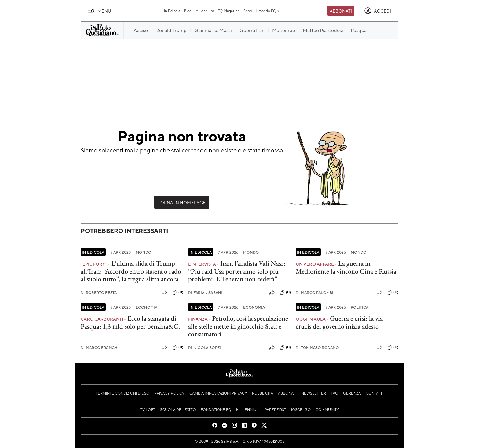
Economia (146, 307)
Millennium (205, 11)
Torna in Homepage (182, 202)
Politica (360, 307)
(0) (178, 292)
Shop (248, 11)
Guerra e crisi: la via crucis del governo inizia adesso (339, 322)
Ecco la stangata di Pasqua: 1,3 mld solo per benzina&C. (130, 322)
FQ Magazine (229, 11)
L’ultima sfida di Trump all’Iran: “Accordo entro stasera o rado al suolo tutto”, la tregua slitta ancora (131, 271)
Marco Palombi (314, 293)
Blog (188, 11)
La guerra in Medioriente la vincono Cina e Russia (346, 267)
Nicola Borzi (205, 348)
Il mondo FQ (268, 11)
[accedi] (378, 11)
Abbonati (341, 11)
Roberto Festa (99, 293)
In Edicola (172, 11)
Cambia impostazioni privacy (218, 393)
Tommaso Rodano (317, 348)
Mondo (143, 252)
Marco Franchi (100, 348)
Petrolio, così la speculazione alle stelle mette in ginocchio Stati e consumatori (238, 326)
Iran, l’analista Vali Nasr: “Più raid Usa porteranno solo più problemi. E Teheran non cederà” (237, 271)
